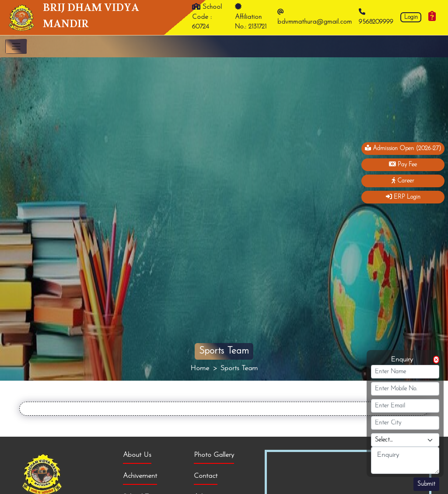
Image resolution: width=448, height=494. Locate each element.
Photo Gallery (214, 455)
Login (411, 17)
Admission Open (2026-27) (403, 148)
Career (403, 181)
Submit (426, 484)
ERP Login (403, 197)
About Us (137, 455)
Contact (206, 476)
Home (200, 368)
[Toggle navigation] (16, 46)
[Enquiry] (432, 17)
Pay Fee (403, 165)
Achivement (140, 476)
